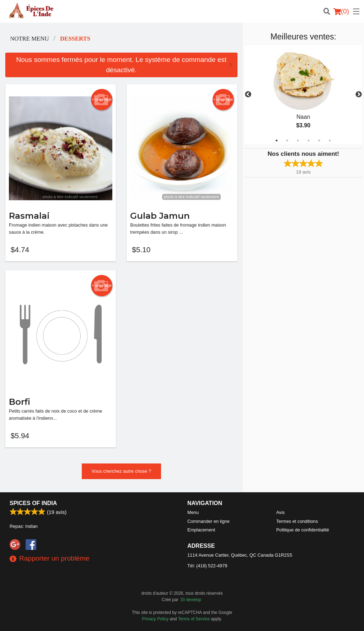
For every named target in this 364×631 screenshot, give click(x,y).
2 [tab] (287, 140)
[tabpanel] (303, 95)
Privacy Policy (156, 619)
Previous (248, 95)
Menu (193, 512)
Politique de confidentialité (303, 530)
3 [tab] (298, 140)
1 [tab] (277, 140)
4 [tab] (309, 140)
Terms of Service (194, 619)
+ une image (102, 100)
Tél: (207, 566)
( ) (341, 11)
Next (359, 95)
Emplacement (201, 530)
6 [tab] (330, 140)
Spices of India (33, 503)
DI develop (191, 600)
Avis (280, 512)
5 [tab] (319, 140)
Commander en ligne (208, 521)
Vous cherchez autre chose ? (122, 472)
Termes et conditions (297, 521)
